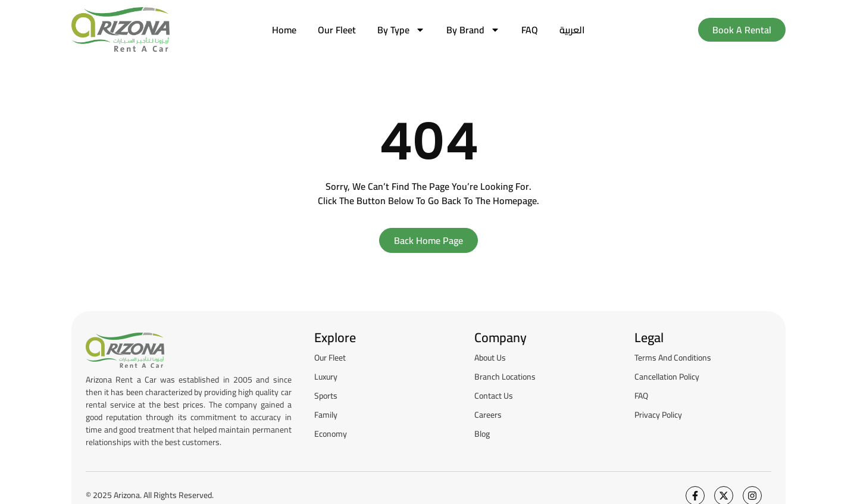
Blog (482, 434)
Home (284, 30)
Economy (331, 434)
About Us (490, 358)
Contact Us (494, 396)
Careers (488, 415)
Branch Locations (505, 377)
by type (401, 30)
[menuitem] (572, 30)
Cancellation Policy (667, 377)
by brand (473, 30)
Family (326, 415)
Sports (326, 396)
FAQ (530, 30)
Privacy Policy (658, 415)
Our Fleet (337, 30)
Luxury (326, 377)
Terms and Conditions (673, 358)
